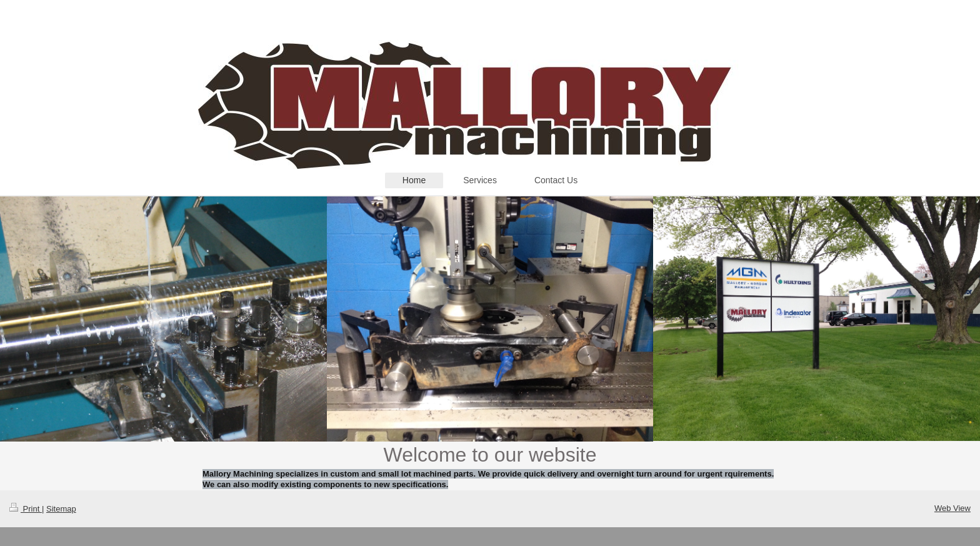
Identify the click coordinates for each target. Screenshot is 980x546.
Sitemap (61, 509)
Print (26, 509)
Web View (952, 508)
